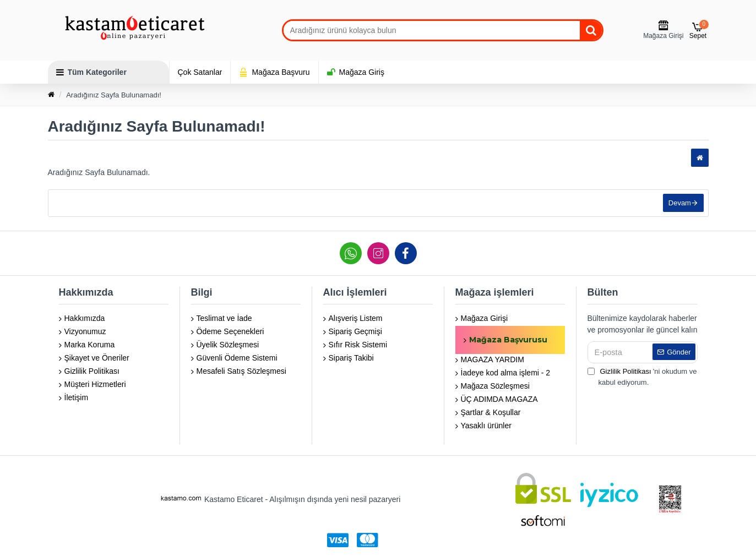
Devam (678, 205)
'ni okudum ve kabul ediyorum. (642, 376)
